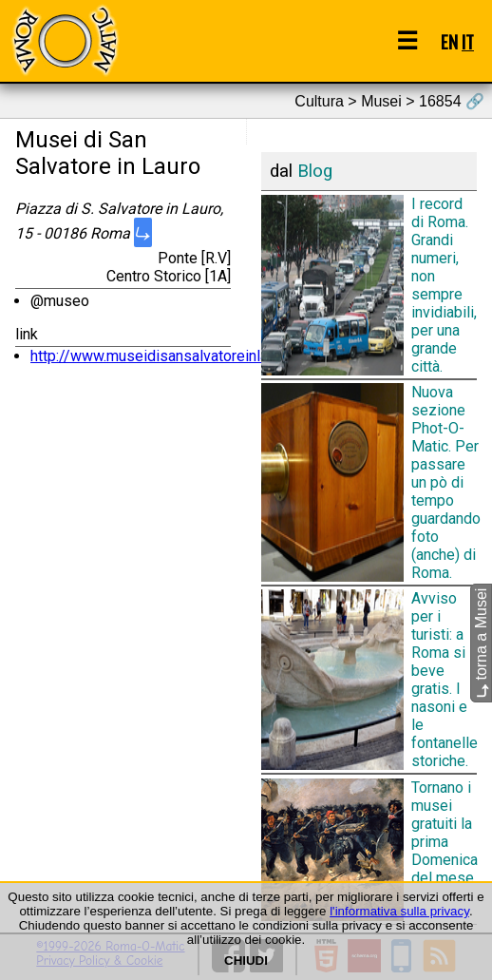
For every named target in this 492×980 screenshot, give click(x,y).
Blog (315, 171)
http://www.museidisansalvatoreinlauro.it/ (169, 356)
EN (449, 41)
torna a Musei (481, 642)
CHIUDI (246, 961)
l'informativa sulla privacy (399, 911)
